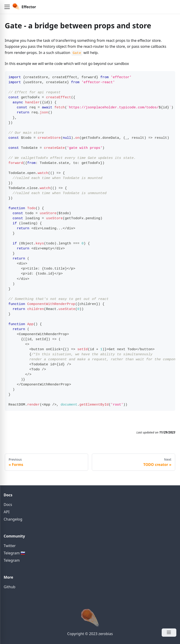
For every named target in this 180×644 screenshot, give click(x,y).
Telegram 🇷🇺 (14, 553)
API (7, 512)
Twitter (10, 546)
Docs (8, 505)
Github (10, 587)
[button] (7, 7)
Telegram (12, 560)
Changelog (13, 519)
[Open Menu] (169, 633)
